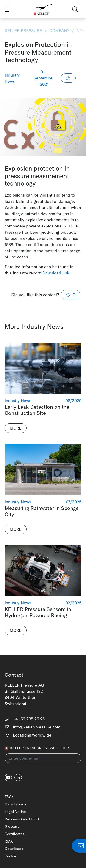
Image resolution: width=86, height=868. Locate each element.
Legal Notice (15, 812)
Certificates (15, 834)
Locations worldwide (28, 735)
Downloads (14, 849)
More (16, 428)
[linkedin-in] (18, 778)
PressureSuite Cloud (22, 819)
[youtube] (8, 778)
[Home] (43, 9)
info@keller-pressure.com (32, 727)
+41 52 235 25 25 (25, 719)
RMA (9, 841)
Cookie (10, 856)
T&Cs (9, 797)
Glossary (12, 826)
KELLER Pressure (24, 31)
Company (59, 31)
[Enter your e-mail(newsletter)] (43, 758)
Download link (56, 273)
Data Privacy (15, 804)
